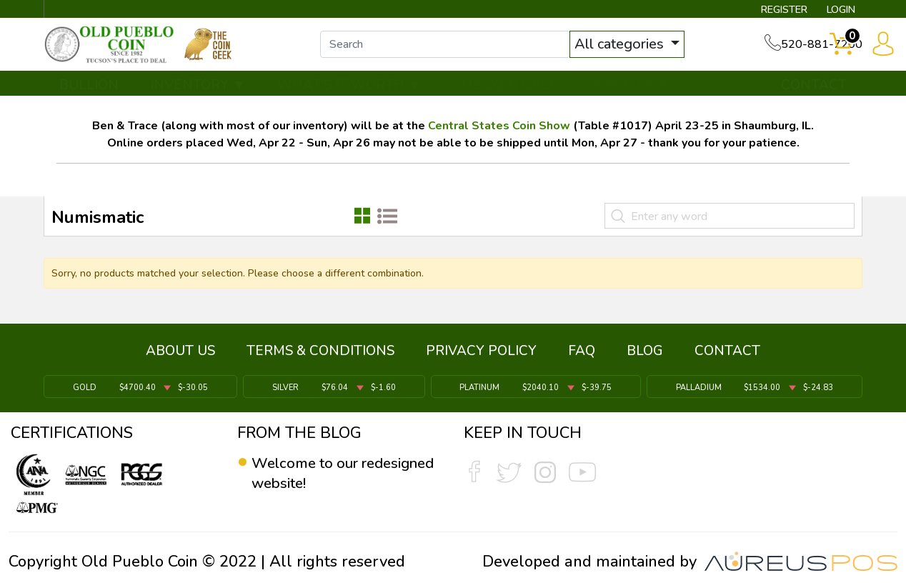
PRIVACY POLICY (481, 354)
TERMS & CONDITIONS (320, 354)
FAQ (582, 354)
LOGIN (835, 11)
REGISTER (771, 11)
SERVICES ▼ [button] (629, 91)
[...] (452, 49)
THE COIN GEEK (505, 91)
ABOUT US (180, 354)
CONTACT (814, 91)
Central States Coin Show (499, 132)
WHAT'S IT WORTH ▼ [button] (349, 91)
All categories (628, 48)
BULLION (89, 91)
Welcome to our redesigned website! (323, 474)
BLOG (645, 354)
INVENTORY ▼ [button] (198, 91)
